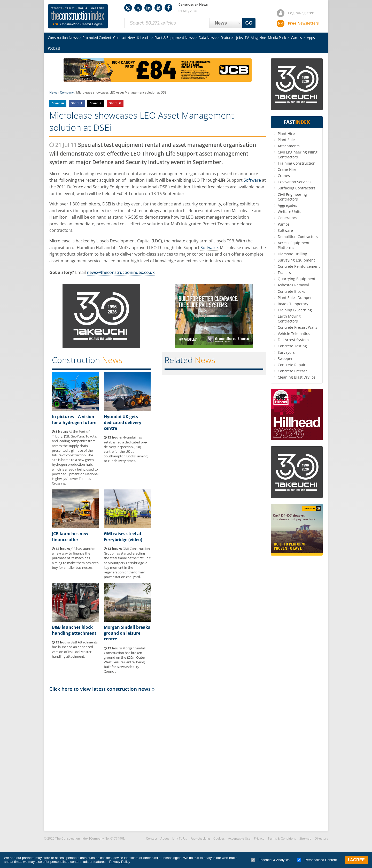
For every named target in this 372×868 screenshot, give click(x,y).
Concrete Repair (292, 365)
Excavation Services (295, 182)
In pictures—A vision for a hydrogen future (74, 419)
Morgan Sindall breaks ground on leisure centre (127, 633)
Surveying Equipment (296, 260)
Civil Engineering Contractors (292, 197)
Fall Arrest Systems (294, 340)
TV (247, 38)
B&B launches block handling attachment (74, 630)
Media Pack (277, 38)
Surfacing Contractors (297, 188)
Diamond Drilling (292, 254)
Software (252, 180)
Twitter (138, 8)
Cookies (219, 838)
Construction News (63, 38)
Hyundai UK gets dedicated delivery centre (123, 422)
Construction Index (78, 16)
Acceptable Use (239, 838)
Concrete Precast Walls (297, 327)
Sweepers (286, 359)
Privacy (259, 838)
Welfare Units (289, 212)
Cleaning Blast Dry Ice (297, 377)
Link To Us (180, 838)
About (165, 838)
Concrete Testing (292, 346)
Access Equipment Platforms (294, 245)
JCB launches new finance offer (70, 536)
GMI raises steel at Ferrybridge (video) (123, 536)
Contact (152, 838)
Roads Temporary (293, 304)
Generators (287, 218)
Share (56, 103)
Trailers (284, 272)
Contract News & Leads (131, 38)
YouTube (158, 8)
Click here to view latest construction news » (102, 689)
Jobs (239, 38)
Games (296, 38)
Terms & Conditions (282, 838)
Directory (321, 838)
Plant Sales (287, 140)
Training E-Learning (295, 310)
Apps (311, 38)
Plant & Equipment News (174, 38)
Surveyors (286, 352)
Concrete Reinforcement (299, 266)
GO (249, 23)
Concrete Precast (292, 371)
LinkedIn (148, 8)
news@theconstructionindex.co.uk (121, 272)
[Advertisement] (158, 761)
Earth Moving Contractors (289, 318)
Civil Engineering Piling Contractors (298, 154)
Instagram (128, 8)
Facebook (168, 8)
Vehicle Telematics (294, 333)
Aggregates (287, 205)
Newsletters (303, 23)
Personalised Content (317, 860)
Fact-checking (200, 838)
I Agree (356, 860)
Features (227, 38)
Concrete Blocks (291, 291)
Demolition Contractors (298, 237)
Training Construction (297, 163)
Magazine (258, 38)
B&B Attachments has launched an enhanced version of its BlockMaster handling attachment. (75, 649)
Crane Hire (287, 169)
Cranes (284, 176)
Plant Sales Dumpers (296, 298)
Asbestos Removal (293, 285)
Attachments (289, 146)
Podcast (54, 48)
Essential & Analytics (270, 860)
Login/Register (301, 13)
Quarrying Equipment (297, 279)
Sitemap (305, 838)
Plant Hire (286, 133)
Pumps (284, 224)
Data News (207, 38)
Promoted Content (97, 38)
